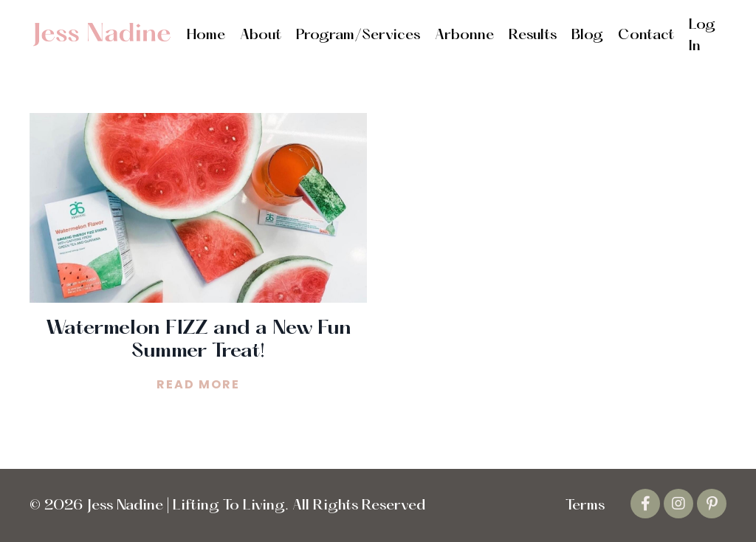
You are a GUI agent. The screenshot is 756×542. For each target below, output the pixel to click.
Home (206, 35)
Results (533, 35)
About (261, 35)
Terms (585, 506)
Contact (646, 35)
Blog (587, 35)
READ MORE (198, 384)
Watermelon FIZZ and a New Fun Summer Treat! (199, 340)
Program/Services (358, 35)
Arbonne (464, 35)
